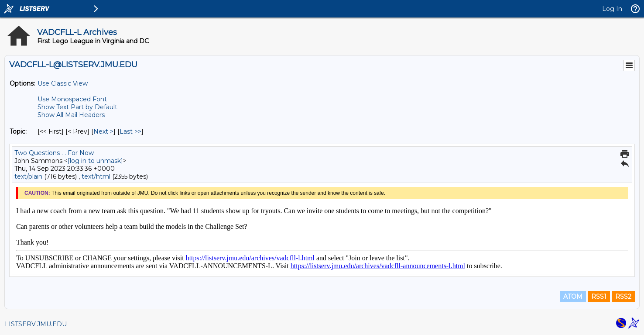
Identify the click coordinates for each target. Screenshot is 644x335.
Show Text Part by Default (77, 107)
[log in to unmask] (95, 161)
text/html (96, 176)
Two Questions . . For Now (54, 153)
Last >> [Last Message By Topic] (130, 131)
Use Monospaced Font (72, 99)
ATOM (573, 297)
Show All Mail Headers (71, 115)
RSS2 (623, 297)
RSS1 (599, 297)
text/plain (28, 176)
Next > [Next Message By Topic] (103, 131)
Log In (612, 9)
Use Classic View (63, 83)
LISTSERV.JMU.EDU (36, 324)
